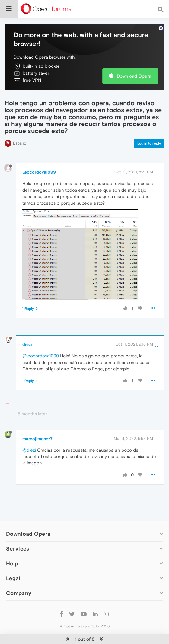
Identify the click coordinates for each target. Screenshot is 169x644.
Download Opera (134, 58)
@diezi (29, 432)
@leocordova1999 (41, 337)
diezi (27, 326)
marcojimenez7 (37, 420)
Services (18, 530)
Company (19, 575)
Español (20, 125)
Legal (13, 560)
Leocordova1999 (39, 154)
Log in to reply (149, 125)
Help (12, 545)
